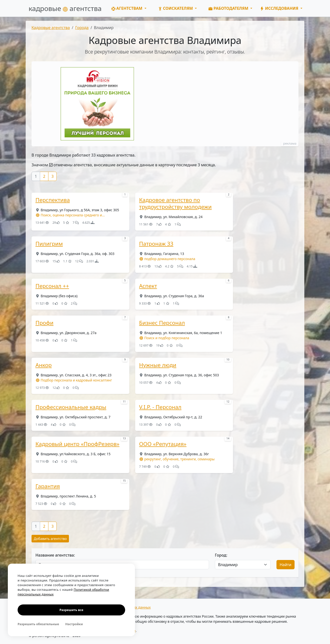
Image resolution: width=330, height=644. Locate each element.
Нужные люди (158, 365)
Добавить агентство (50, 539)
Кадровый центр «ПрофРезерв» (77, 444)
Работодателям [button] (229, 8)
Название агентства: (55, 555)
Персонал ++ (52, 286)
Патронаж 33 (156, 244)
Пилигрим (49, 244)
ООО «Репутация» (163, 444)
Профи (44, 323)
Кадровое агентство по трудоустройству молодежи (175, 203)
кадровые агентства (65, 8)
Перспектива (53, 200)
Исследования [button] (280, 8)
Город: (221, 555)
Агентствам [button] (127, 8)
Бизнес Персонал (162, 323)
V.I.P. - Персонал (160, 407)
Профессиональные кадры (71, 407)
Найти (286, 565)
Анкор (44, 365)
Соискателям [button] (176, 8)
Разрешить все (71, 610)
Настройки (74, 624)
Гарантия (48, 486)
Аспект (148, 286)
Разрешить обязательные (38, 624)
